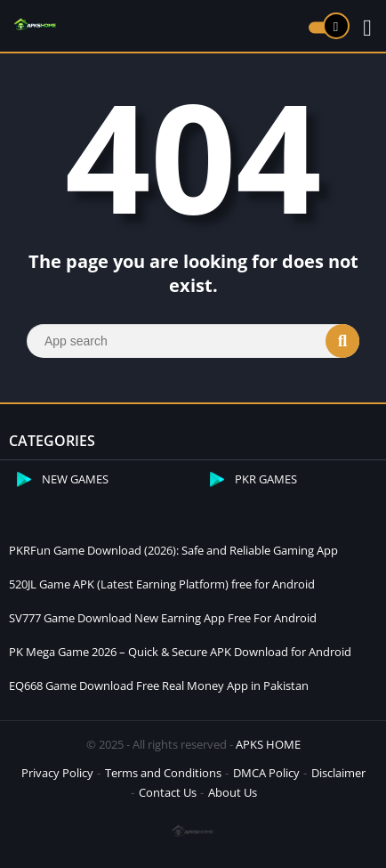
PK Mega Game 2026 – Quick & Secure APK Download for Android (180, 652)
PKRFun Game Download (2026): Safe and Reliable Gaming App (173, 550)
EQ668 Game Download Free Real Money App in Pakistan (159, 685)
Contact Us (168, 792)
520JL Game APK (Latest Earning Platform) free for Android (162, 584)
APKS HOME (268, 744)
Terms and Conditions (163, 773)
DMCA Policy (266, 773)
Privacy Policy (57, 773)
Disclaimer (338, 773)
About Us (233, 792)
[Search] (193, 341)
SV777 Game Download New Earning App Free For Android (163, 618)
